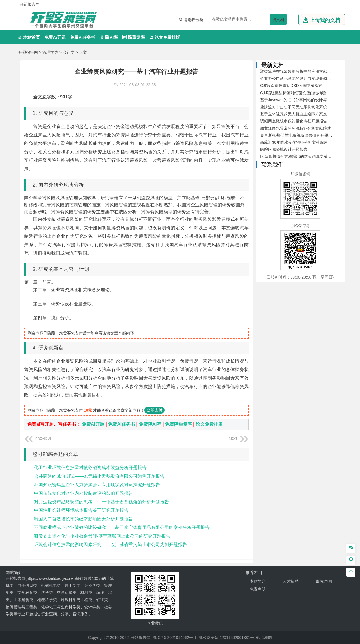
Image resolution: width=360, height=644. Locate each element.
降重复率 (133, 37)
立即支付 (154, 410)
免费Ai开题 (55, 37)
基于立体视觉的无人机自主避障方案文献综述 (300, 114)
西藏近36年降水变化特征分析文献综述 (294, 142)
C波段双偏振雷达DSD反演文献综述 (291, 86)
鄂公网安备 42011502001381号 (227, 638)
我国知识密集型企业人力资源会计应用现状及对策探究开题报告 (97, 485)
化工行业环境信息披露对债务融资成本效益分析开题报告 (90, 467)
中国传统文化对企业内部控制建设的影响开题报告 (84, 493)
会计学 (69, 52)
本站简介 (258, 581)
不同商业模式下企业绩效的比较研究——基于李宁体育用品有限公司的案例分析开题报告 (122, 527)
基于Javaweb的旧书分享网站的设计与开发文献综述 (305, 100)
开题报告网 (28, 52)
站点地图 (264, 638)
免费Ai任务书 (83, 37)
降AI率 (109, 37)
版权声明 (324, 581)
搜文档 (278, 20)
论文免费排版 (165, 37)
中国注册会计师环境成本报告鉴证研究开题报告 (81, 510)
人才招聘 (291, 581)
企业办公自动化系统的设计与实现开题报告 (298, 78)
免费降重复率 (179, 424)
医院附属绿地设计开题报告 (284, 149)
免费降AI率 (150, 424)
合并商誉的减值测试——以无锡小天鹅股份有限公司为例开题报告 (99, 476)
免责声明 (258, 589)
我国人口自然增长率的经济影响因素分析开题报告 (84, 519)
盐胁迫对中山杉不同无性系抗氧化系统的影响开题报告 (307, 107)
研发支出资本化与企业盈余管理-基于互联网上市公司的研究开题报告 (102, 536)
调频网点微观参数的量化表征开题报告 (294, 121)
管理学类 (50, 52)
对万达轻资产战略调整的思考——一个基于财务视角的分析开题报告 (102, 502)
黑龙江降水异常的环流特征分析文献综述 (296, 128)
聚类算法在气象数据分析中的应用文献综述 (298, 71)
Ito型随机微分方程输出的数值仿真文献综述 (298, 156)
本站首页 (29, 37)
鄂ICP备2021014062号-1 (175, 638)
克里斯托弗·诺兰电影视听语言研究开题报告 (298, 135)
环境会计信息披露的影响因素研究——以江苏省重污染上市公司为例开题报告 (111, 545)
